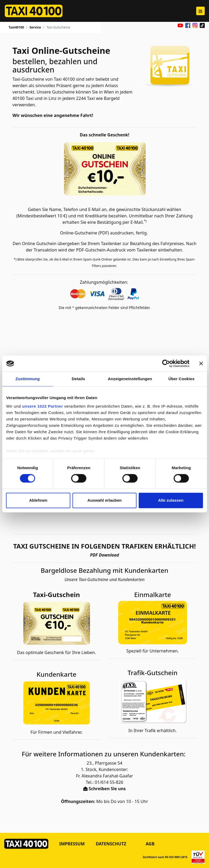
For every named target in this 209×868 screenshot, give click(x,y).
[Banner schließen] (201, 363)
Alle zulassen (171, 500)
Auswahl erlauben (104, 500)
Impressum (72, 844)
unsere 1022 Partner (43, 406)
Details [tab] (78, 379)
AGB (150, 844)
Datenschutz (111, 844)
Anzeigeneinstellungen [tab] (130, 379)
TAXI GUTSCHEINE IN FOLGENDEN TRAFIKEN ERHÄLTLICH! (104, 546)
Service (35, 27)
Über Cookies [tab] (182, 379)
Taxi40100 (16, 27)
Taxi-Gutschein (57, 595)
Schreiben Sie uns (107, 789)
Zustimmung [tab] (28, 379)
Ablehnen (38, 500)
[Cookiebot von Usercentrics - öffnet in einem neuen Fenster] (166, 363)
